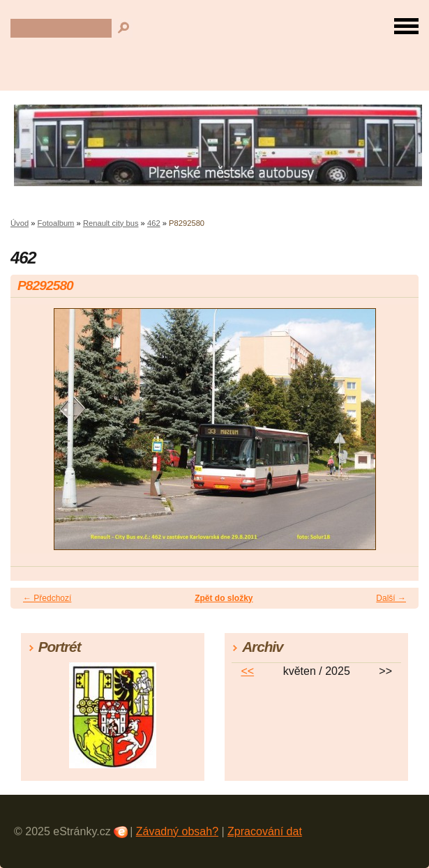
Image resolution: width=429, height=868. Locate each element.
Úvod (20, 223)
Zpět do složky (224, 598)
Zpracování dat (265, 831)
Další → (391, 598)
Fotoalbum (56, 223)
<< (247, 671)
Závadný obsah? (177, 831)
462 (154, 223)
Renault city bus (111, 223)
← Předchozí (47, 598)
